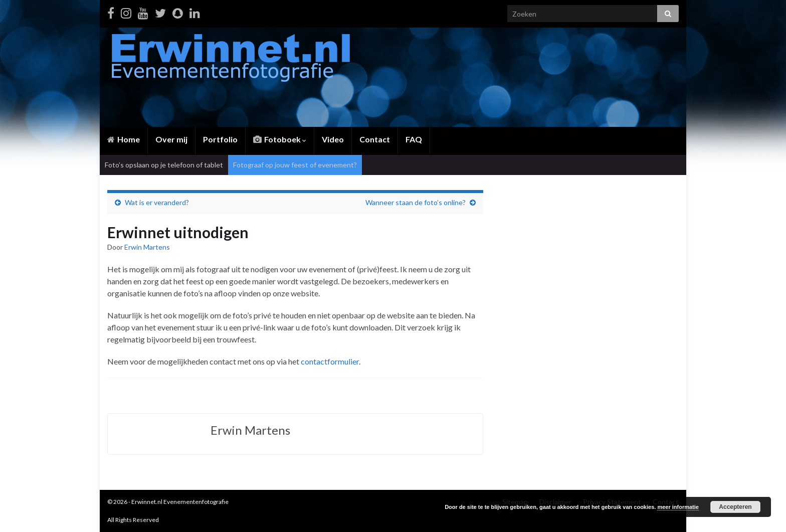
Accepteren (735, 507)
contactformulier (330, 361)
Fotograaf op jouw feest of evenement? (295, 165)
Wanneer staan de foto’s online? (416, 202)
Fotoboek (280, 139)
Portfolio (220, 139)
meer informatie (678, 507)
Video (333, 139)
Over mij (171, 139)
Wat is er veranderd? (157, 202)
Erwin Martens (147, 247)
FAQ (414, 139)
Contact (375, 139)
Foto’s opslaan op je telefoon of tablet (164, 165)
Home (124, 139)
